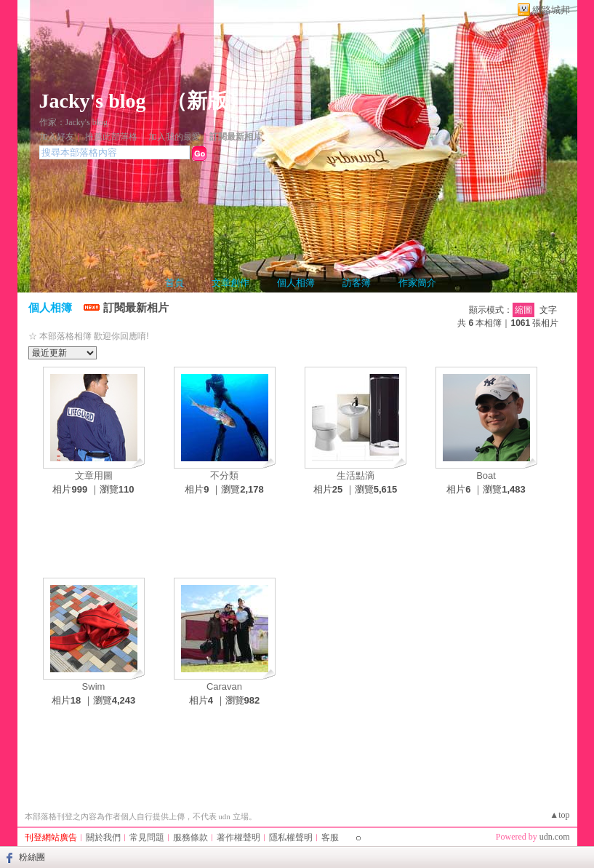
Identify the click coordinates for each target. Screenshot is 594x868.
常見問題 (147, 837)
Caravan (224, 686)
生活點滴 (356, 475)
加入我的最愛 (174, 137)
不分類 (224, 475)
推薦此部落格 (111, 137)
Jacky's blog (93, 101)
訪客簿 (357, 283)
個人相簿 (296, 283)
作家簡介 (417, 283)
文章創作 (230, 283)
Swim (94, 686)
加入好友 (57, 137)
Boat (486, 475)
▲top (559, 815)
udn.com (555, 837)
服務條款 (190, 837)
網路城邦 (551, 10)
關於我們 (103, 837)
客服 (330, 837)
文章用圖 (94, 475)
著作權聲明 (238, 837)
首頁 (174, 283)
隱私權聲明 (291, 837)
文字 (548, 310)
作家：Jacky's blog (74, 122)
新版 (207, 101)
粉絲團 (32, 857)
